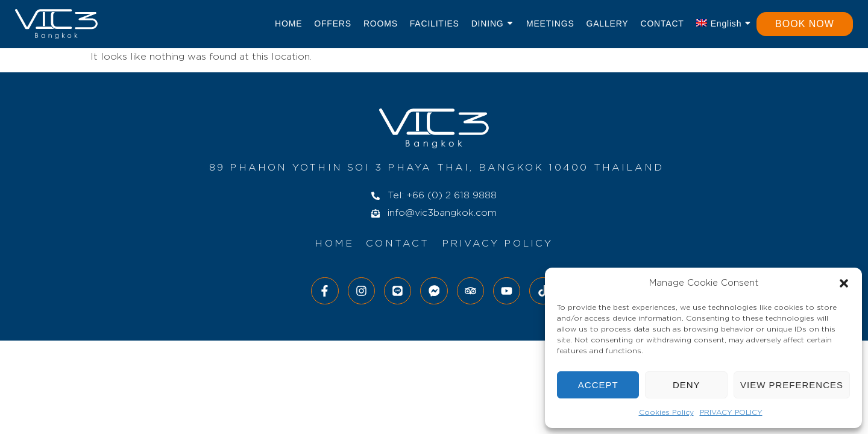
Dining (493, 24)
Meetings (550, 24)
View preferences (792, 385)
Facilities (435, 24)
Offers (333, 24)
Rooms (381, 24)
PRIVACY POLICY (731, 412)
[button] (844, 283)
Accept (598, 385)
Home (288, 24)
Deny (687, 385)
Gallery (608, 24)
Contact (662, 24)
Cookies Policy (666, 412)
